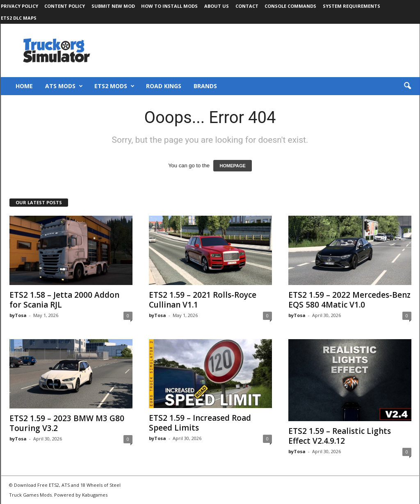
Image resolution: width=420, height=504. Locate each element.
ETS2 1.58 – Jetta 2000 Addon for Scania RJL (64, 300)
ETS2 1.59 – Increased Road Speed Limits (200, 423)
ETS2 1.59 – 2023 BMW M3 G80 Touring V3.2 (67, 423)
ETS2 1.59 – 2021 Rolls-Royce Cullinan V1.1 (203, 300)
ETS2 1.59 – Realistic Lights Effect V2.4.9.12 (340, 436)
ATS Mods (64, 86)
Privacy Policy (19, 6)
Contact (247, 6)
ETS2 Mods (114, 86)
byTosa (18, 315)
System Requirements (352, 6)
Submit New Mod (113, 6)
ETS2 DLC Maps (19, 18)
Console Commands (290, 6)
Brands (205, 86)
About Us (217, 6)
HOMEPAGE (232, 166)
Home (24, 86)
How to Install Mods (169, 6)
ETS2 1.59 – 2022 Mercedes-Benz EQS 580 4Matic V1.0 (349, 300)
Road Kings (164, 86)
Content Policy (65, 6)
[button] (407, 86)
